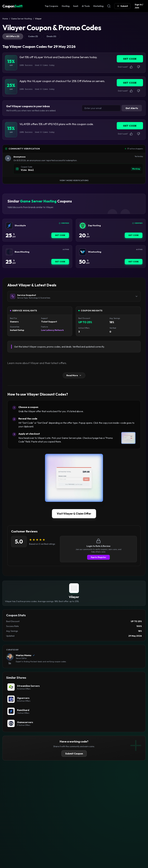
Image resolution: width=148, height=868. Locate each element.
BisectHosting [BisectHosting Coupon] (22, 252)
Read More (74, 375)
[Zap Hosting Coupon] (83, 226)
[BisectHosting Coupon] (9, 252)
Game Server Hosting (21, 19)
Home (5, 19)
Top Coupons (51, 6)
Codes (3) (33, 36)
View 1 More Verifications (74, 180)
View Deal (27, 170)
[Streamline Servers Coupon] (74, 687)
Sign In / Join (139, 6)
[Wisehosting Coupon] (83, 252)
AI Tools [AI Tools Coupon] (86, 6)
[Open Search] (109, 6)
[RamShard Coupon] (74, 711)
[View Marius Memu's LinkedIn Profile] (10, 663)
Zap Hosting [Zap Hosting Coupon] (94, 226)
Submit (122, 6)
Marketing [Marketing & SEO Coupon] (98, 6)
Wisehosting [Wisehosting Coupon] (95, 252)
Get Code (60, 235)
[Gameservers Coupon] (74, 723)
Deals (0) (51, 36)
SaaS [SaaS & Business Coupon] (76, 6)
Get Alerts (132, 108)
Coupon (12, 6)
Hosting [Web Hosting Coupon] (66, 6)
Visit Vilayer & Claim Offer (74, 514)
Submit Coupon (74, 754)
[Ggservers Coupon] (74, 699)
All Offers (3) (13, 36)
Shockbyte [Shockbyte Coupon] (20, 226)
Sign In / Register (98, 557)
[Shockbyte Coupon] (9, 226)
